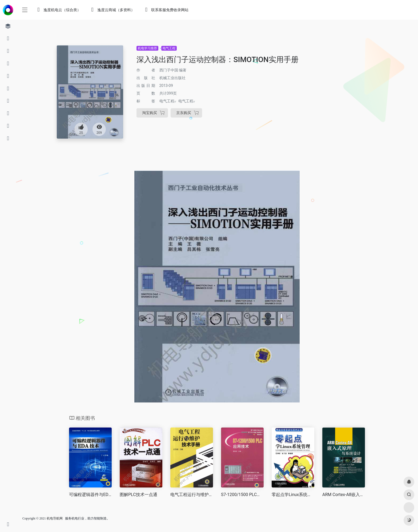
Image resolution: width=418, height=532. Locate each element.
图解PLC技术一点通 (138, 495)
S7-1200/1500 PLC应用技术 (242, 495)
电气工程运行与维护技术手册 (192, 495)
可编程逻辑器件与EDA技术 (90, 495)
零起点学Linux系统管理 (293, 495)
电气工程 (169, 48)
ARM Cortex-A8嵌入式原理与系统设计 (344, 495)
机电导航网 (55, 518)
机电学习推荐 (147, 48)
